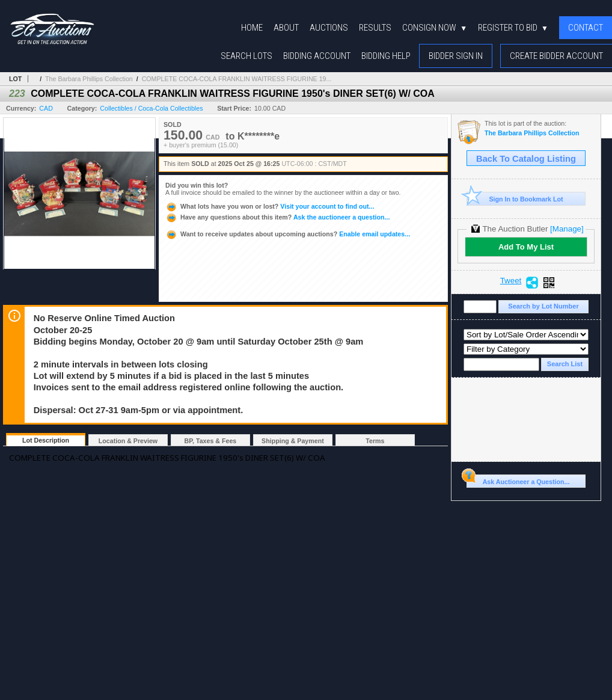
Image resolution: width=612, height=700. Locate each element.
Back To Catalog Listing (526, 159)
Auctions (329, 28)
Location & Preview (128, 441)
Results (375, 28)
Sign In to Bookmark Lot (515, 199)
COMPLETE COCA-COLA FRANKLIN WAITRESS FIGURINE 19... (237, 79)
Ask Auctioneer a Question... (518, 480)
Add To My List (526, 247)
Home (252, 28)
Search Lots (246, 56)
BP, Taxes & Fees (211, 441)
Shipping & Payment (293, 441)
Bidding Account (317, 56)
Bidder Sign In (456, 56)
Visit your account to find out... (270, 206)
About (286, 28)
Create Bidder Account (556, 56)
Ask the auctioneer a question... (277, 217)
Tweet (511, 281)
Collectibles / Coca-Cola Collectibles (151, 108)
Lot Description (46, 440)
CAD (46, 108)
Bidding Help (386, 56)
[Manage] (567, 229)
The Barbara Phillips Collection (89, 79)
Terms (375, 441)
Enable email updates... (288, 234)
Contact (586, 28)
